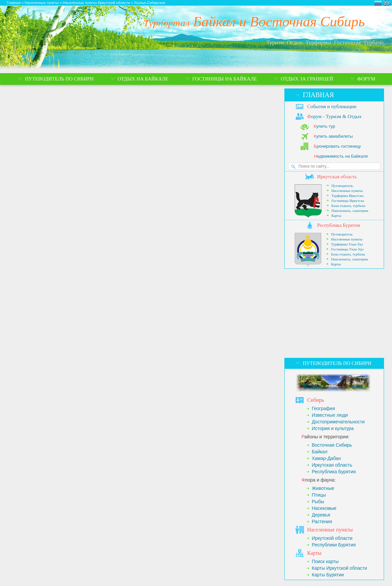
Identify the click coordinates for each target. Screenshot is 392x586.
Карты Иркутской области (339, 568)
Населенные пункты (347, 191)
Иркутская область (332, 465)
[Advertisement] (334, 313)
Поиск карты (325, 561)
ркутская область (337, 177)
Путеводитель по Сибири (337, 363)
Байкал (319, 452)
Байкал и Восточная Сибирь (254, 21)
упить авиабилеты (333, 136)
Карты (336, 216)
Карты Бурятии (328, 575)
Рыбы (318, 502)
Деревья (321, 515)
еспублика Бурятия (338, 225)
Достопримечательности (338, 422)
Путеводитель (342, 186)
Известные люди (330, 415)
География (323, 408)
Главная (318, 95)
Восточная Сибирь (332, 445)
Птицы (319, 495)
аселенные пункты (330, 530)
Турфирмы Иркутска (347, 196)
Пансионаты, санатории (350, 211)
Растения (322, 521)
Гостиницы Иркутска (348, 201)
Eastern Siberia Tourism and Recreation (387, 3)
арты (314, 553)
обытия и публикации (332, 106)
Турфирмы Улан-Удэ (347, 244)
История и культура (333, 428)
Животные (323, 488)
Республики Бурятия (334, 545)
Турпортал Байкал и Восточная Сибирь (378, 3)
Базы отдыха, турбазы (348, 206)
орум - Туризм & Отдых (334, 116)
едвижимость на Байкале (341, 156)
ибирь (315, 400)
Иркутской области (332, 538)
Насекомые (324, 508)
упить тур (324, 126)
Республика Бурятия (334, 472)
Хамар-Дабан (326, 458)
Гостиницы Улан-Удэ (347, 249)
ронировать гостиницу (337, 146)
